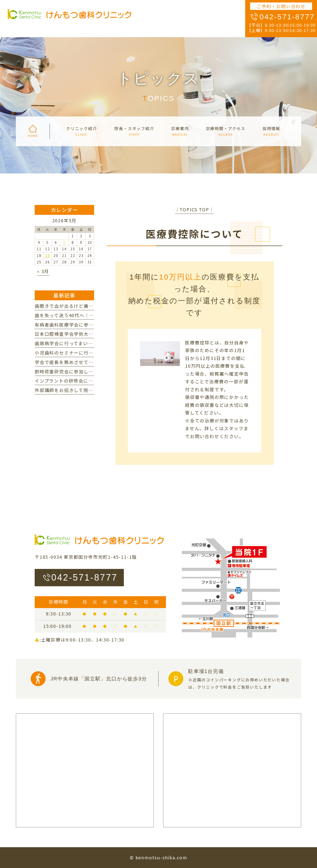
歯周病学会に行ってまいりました (71, 343)
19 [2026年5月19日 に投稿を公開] (48, 255)
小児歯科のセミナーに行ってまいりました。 (83, 353)
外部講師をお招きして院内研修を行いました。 (86, 390)
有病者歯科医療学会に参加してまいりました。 (86, 325)
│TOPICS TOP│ (195, 209)
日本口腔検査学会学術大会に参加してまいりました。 (93, 334)
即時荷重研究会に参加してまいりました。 (81, 371)
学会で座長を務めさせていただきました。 (81, 362)
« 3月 (43, 271)
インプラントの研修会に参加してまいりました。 (88, 381)
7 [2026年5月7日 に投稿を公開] (64, 242)
